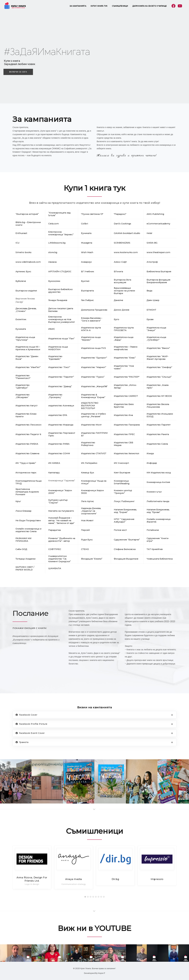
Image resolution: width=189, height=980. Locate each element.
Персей (85, 530)
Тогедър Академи (25, 559)
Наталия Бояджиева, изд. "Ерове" (158, 511)
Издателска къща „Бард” (124, 339)
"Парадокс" (120, 214)
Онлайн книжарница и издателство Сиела (28, 530)
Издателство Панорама (127, 425)
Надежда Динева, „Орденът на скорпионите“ (91, 511)
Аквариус (86, 262)
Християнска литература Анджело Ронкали (27, 492)
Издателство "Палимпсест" (23, 377)
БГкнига (118, 272)
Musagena (87, 243)
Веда (149, 291)
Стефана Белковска (125, 549)
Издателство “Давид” (60, 386)
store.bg (53, 252)
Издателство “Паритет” (61, 377)
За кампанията (78, 6)
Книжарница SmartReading (122, 482)
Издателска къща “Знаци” (156, 329)
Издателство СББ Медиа (124, 444)
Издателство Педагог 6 (28, 434)
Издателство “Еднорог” (94, 358)
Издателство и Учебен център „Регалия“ (93, 415)
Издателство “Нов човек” (124, 367)
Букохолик (54, 281)
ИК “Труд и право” (26, 463)
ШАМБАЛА (55, 568)
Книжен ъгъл (154, 492)
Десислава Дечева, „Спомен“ (26, 310)
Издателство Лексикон (28, 425)
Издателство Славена (27, 453)
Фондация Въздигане (126, 559)
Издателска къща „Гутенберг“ (156, 339)
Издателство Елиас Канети (26, 415)
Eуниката (86, 233)
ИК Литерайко (89, 463)
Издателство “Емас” (125, 358)
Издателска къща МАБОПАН (58, 348)
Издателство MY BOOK (159, 396)
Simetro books (23, 252)
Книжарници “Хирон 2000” (60, 492)
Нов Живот (87, 520)
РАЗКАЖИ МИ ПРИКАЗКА (23, 540)
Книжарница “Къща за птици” (94, 482)
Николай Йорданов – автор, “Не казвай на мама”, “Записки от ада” (61, 520)
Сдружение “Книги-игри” (158, 540)
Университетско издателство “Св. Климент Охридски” (60, 559)
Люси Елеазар (23, 511)
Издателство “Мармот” (94, 367)
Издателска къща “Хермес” (91, 339)
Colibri (85, 224)
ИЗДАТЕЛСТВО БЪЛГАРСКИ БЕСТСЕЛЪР (90, 406)
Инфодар (152, 463)
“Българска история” (27, 214)
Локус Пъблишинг (124, 501)
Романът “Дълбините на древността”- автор (62, 540)
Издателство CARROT (126, 396)
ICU (17, 243)
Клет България (122, 473)
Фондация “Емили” (92, 559)
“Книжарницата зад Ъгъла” (59, 214)
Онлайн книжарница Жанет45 (159, 520)
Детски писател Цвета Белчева (61, 310)
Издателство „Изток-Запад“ (125, 386)
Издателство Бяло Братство (124, 406)
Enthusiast (21, 233)
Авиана (52, 262)
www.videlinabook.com (28, 262)
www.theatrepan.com (158, 252)
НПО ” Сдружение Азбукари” (124, 520)
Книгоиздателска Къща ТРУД (28, 482)
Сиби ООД (21, 549)
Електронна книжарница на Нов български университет (62, 319)
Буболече (21, 281)
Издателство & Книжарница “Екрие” (93, 396)
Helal (149, 233)
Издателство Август (27, 406)
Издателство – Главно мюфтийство (126, 348)
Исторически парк (26, 473)
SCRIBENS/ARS (122, 243)
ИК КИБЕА (54, 463)
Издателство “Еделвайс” (55, 358)
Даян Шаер (153, 300)
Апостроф (152, 262)
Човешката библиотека (160, 559)
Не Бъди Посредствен (28, 520)
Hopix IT (102, 973)
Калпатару (54, 473)
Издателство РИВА (59, 444)
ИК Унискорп (121, 463)
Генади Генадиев (58, 300)
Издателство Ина (123, 415)
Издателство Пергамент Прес (62, 434)
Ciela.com (54, 224)
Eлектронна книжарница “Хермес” (61, 233)
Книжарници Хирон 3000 (92, 492)
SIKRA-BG (152, 243)
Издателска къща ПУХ (93, 348)
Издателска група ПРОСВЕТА (124, 329)
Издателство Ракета (158, 434)
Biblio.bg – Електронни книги (28, 224)
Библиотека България (159, 272)
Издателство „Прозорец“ (55, 396)
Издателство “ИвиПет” (28, 367)
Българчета (87, 291)
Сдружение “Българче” (127, 540)
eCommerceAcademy (158, 224)
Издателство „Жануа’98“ (94, 386)
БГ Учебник (88, 272)
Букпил (85, 281)
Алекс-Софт (120, 262)
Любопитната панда (158, 501)
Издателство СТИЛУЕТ (94, 453)
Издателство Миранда (61, 425)
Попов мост (120, 530)
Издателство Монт (91, 425)
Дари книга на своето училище (150, 6)
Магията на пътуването (61, 511)
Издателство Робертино (88, 444)
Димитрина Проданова (94, 310)
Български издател (26, 291)
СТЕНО (85, 549)
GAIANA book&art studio (127, 233)
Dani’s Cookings (122, 224)
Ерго (117, 319)
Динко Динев (122, 310)
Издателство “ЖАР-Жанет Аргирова (158, 358)
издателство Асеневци (61, 406)
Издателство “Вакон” (158, 348)
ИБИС (52, 329)
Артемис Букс (23, 272)
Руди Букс (87, 540)
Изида (150, 453)
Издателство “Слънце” (159, 377)
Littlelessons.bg (57, 243)
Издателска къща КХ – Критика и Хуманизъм (28, 348)
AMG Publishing (155, 214)
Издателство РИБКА (27, 444)
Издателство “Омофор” (159, 367)
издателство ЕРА (58, 415)
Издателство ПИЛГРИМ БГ (94, 434)
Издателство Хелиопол (126, 453)
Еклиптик (21, 319)
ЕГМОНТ (151, 310)
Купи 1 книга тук (99, 6)
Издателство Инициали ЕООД (160, 415)
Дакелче (118, 300)
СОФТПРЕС (55, 549)
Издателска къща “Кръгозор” (25, 339)
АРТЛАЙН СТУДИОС (60, 272)
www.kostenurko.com (126, 252)
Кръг (18, 501)
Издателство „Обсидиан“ (23, 396)
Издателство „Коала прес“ (158, 386)
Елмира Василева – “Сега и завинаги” (92, 319)
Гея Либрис (87, 300)
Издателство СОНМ (59, 453)
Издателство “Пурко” (93, 377)
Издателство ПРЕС (124, 434)
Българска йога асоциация (122, 281)
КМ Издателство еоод (159, 473)
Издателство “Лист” (59, 367)
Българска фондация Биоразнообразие (158, 281)
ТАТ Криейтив (155, 549)
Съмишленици (120, 6)
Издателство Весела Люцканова (158, 406)
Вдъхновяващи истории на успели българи (124, 291)
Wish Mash (87, 252)
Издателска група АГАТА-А (91, 329)
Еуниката (21, 329)
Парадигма (54, 530)
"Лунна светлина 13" (92, 214)
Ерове (150, 319)
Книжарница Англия (158, 482)
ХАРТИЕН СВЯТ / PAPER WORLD (25, 568)
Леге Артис (87, 501)
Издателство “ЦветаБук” (23, 386)
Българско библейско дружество (60, 291)
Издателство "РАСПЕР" (127, 377)
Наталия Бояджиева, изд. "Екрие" (125, 511)
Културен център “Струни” (58, 501)
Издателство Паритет (159, 425)
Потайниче (153, 530)
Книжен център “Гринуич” (123, 492)
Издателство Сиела (157, 444)
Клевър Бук (88, 473)
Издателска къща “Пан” (61, 339)
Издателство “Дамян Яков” (27, 358)
